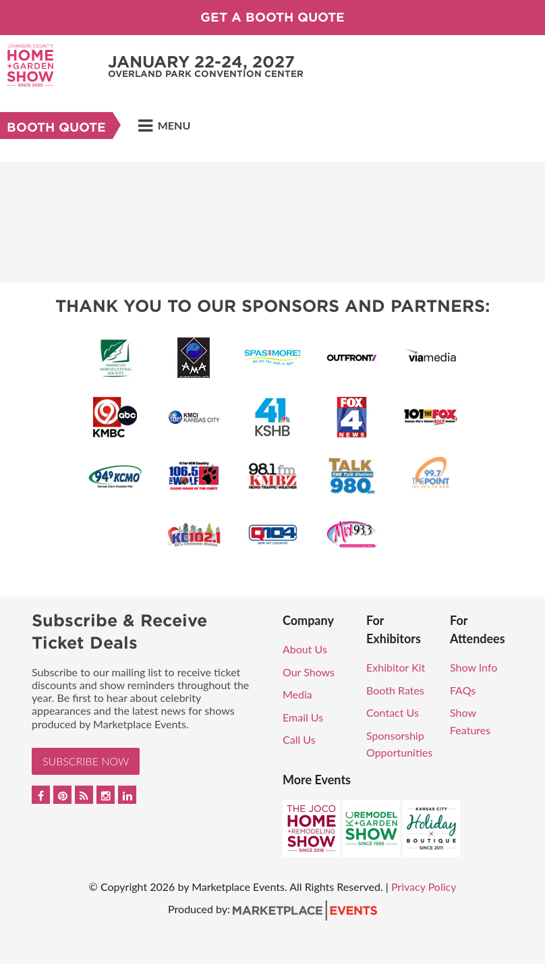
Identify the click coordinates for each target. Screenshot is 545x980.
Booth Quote (56, 127)
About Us (305, 649)
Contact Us (393, 712)
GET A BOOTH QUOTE (272, 17)
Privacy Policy (424, 887)
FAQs (463, 690)
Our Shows (309, 672)
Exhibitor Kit (396, 667)
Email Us (303, 717)
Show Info (474, 667)
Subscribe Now (86, 761)
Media (297, 694)
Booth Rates (395, 690)
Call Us (299, 739)
